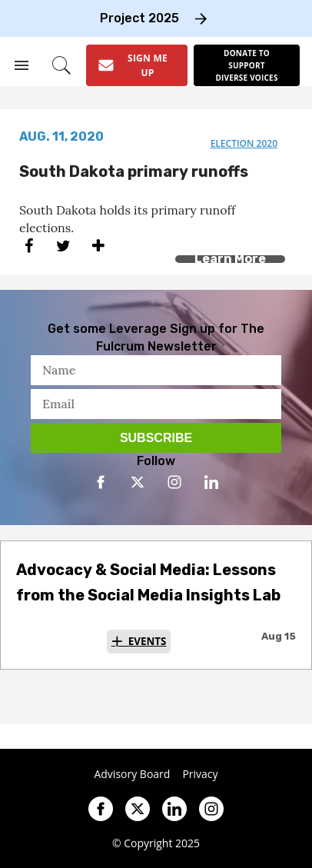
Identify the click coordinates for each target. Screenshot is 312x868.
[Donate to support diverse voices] (247, 65)
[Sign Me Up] (137, 65)
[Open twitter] (138, 482)
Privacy (200, 774)
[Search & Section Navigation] (22, 65)
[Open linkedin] (211, 482)
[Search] (61, 65)
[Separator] (98, 246)
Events (148, 641)
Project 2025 (139, 18)
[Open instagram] (174, 482)
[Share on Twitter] (63, 246)
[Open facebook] (101, 482)
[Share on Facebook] (29, 246)
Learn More (230, 259)
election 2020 (244, 143)
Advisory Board (132, 774)
